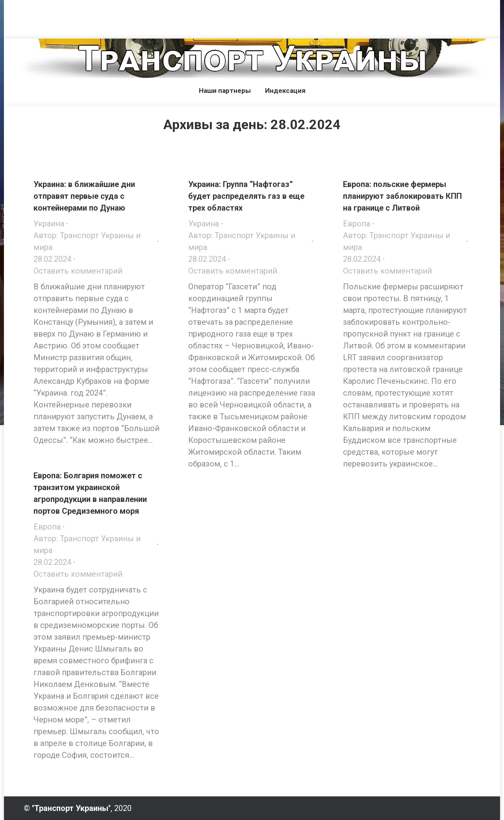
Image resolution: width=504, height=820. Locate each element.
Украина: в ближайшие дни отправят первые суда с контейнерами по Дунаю (84, 196)
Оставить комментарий (78, 271)
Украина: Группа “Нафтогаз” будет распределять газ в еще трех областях (246, 196)
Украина (49, 224)
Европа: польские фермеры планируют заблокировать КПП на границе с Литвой (402, 196)
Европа (357, 224)
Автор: (87, 241)
